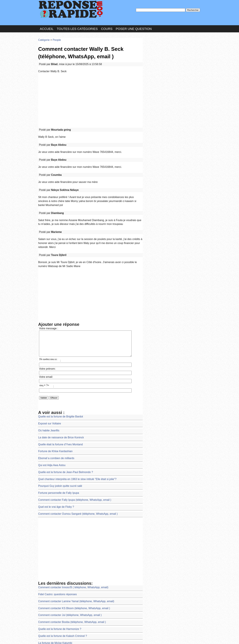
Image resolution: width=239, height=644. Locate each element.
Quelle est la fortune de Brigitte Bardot (58, 380)
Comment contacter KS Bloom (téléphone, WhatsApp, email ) (69, 554)
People (54, 36)
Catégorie (43, 36)
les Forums (87, 638)
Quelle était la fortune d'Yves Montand (57, 404)
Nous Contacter (65, 638)
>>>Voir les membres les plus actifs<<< (165, 115)
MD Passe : (154, 56)
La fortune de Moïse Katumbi (53, 584)
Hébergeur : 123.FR (110, 638)
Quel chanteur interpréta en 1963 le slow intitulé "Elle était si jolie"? (72, 434)
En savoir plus (117, 633)
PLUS (169, 638)
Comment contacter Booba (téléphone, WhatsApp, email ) (67, 566)
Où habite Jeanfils (47, 391)
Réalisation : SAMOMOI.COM (145, 638)
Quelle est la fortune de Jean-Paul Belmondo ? (62, 428)
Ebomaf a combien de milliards (54, 416)
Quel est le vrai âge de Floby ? (54, 458)
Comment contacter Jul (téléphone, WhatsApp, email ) (66, 560)
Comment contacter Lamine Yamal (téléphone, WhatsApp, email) (71, 548)
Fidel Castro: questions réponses (55, 542)
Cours (107, 25)
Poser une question (134, 25)
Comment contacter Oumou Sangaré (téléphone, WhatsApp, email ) (72, 464)
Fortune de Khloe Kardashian (53, 410)
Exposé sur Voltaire (48, 385)
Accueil (47, 25)
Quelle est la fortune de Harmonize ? (57, 572)
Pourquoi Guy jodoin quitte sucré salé (57, 440)
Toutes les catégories (77, 25)
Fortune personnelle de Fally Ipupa (56, 446)
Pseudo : (154, 49)
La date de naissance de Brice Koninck (58, 398)
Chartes (45, 638)
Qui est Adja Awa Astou (50, 422)
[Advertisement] (90, 92)
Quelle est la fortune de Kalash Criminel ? (59, 578)
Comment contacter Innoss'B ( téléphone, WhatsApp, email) (68, 536)
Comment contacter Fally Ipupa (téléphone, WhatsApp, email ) (70, 452)
